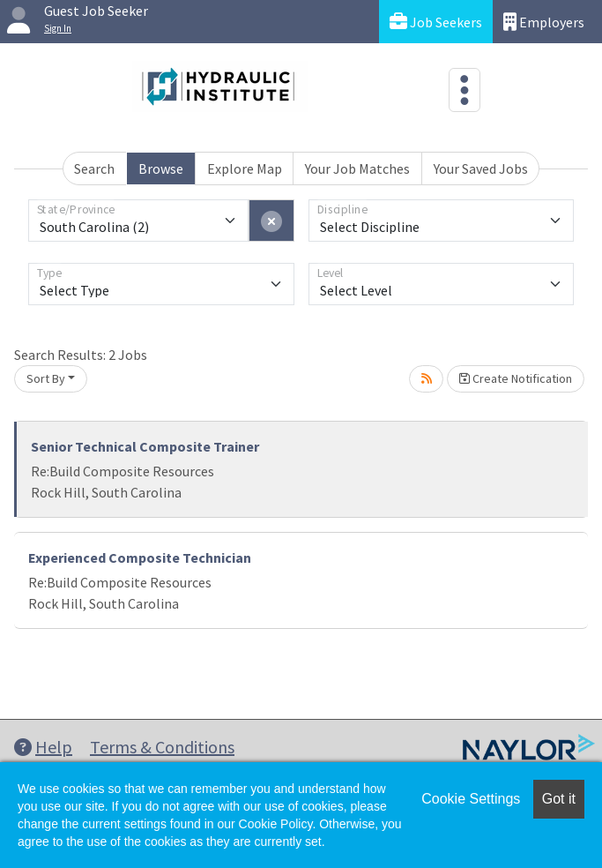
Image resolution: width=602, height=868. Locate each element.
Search (94, 168)
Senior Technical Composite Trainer (145, 446)
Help (43, 747)
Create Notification (516, 378)
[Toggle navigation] (465, 90)
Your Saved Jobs (481, 168)
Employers (544, 22)
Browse (161, 168)
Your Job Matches (357, 168)
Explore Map (245, 168)
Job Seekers (436, 22)
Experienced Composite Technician (140, 557)
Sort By (46, 378)
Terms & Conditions (162, 747)
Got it (559, 799)
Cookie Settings (471, 799)
